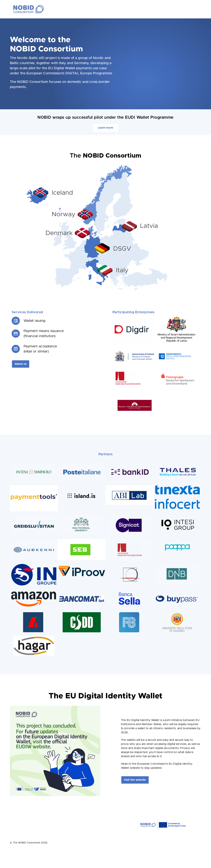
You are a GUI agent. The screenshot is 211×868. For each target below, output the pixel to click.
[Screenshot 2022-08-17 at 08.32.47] (177, 565)
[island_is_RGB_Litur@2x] (82, 492)
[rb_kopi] (130, 614)
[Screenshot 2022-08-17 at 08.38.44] (34, 540)
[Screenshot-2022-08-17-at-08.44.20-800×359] (130, 540)
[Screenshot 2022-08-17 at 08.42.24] (82, 463)
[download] (130, 487)
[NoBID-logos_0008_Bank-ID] (130, 463)
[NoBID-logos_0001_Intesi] (177, 516)
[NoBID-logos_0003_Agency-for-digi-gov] (134, 398)
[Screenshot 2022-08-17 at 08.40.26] (34, 463)
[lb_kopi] (34, 614)
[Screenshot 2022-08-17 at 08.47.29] (82, 516)
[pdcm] (178, 352)
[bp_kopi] (177, 590)
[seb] (82, 540)
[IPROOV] (82, 565)
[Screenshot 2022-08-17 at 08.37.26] (34, 516)
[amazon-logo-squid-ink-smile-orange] (34, 590)
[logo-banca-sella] (130, 590)
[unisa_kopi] (177, 614)
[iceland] (134, 352)
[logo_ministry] (176, 318)
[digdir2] (134, 318)
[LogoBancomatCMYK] (82, 590)
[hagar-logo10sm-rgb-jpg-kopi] (34, 637)
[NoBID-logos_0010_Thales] (177, 463)
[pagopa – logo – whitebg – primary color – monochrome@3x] (177, 540)
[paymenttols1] (34, 487)
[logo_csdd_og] (82, 614)
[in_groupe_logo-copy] (34, 565)
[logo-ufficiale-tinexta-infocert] (177, 487)
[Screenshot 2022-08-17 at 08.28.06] (130, 516)
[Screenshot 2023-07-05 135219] (134, 372)
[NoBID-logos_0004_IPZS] (130, 565)
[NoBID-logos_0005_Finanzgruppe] (178, 372)
